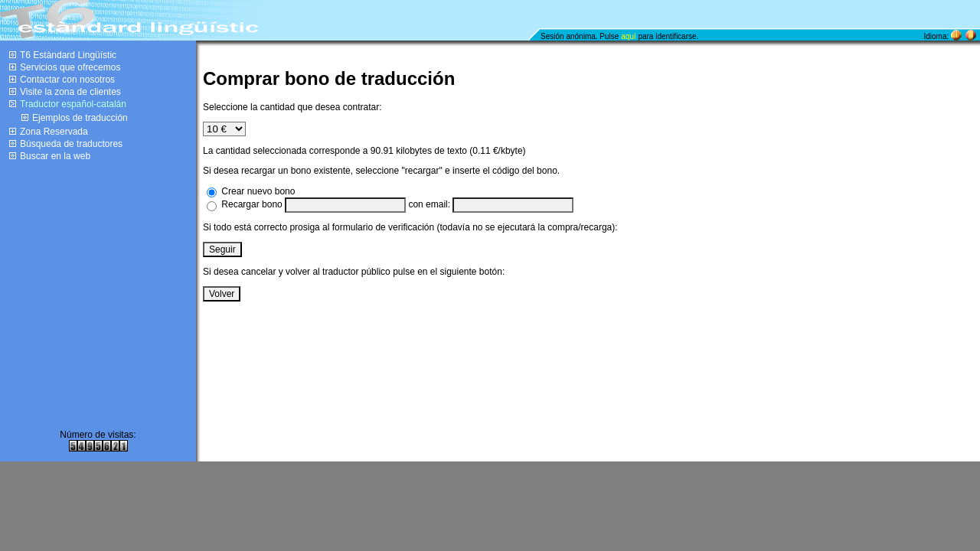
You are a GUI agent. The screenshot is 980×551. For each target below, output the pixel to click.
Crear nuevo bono (258, 191)
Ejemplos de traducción (80, 118)
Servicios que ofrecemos (70, 67)
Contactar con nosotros (67, 80)
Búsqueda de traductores (71, 144)
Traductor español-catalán (73, 104)
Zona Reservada (54, 132)
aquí (628, 36)
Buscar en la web (55, 156)
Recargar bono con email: (397, 204)
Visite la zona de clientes (70, 92)
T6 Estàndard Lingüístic (68, 55)
